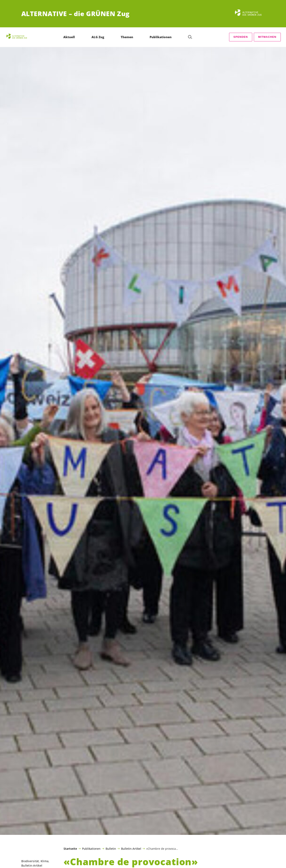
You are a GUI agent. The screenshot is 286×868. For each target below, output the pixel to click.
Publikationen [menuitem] (161, 37)
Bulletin (111, 849)
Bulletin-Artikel (131, 849)
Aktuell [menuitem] (69, 37)
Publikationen (91, 849)
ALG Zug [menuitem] (98, 37)
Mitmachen (267, 37)
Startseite (70, 849)
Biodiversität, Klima (35, 861)
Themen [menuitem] (127, 37)
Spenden (241, 37)
